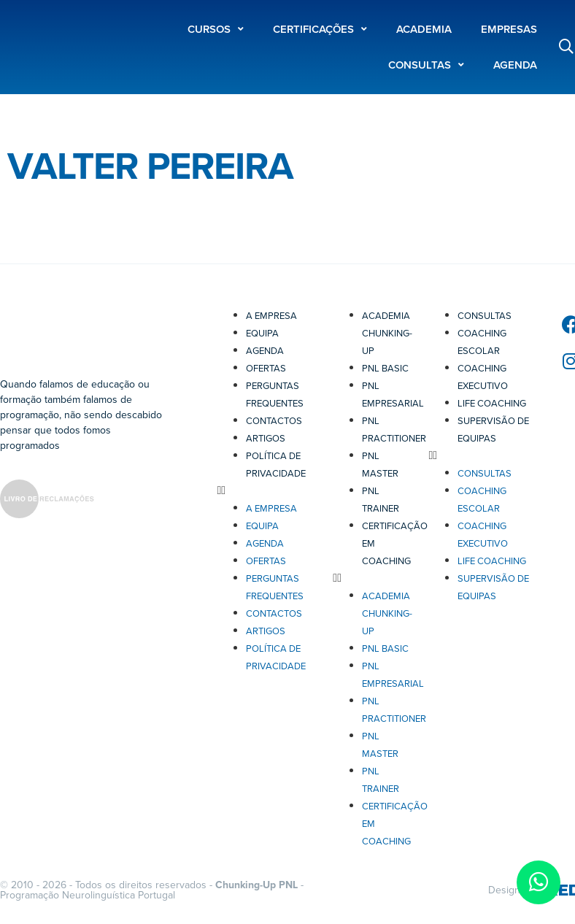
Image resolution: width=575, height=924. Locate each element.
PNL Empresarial (393, 395)
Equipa (262, 334)
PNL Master (380, 465)
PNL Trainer (381, 500)
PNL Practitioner (394, 430)
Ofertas (266, 369)
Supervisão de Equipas (493, 430)
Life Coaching (492, 404)
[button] (267, 490)
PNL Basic (385, 369)
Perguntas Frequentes (275, 395)
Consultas (485, 316)
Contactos (274, 421)
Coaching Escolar (482, 342)
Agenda (265, 351)
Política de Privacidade (276, 465)
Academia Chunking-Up (387, 334)
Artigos (266, 439)
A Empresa (271, 316)
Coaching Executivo (483, 377)
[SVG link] (47, 501)
